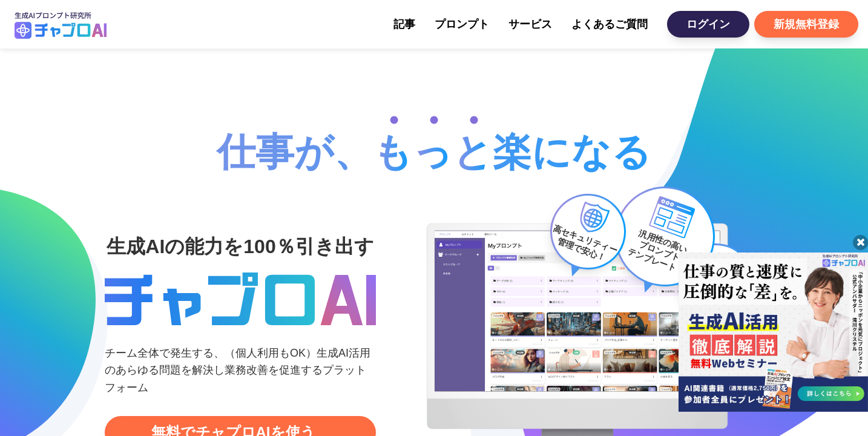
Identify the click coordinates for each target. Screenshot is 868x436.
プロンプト (462, 24)
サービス (530, 24)
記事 (404, 24)
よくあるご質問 (610, 24)
